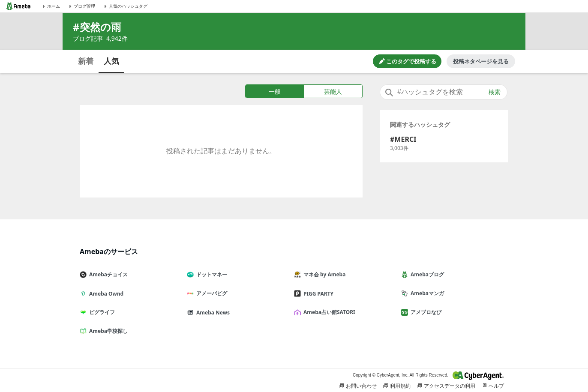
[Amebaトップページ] (18, 6)
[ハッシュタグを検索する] (444, 92)
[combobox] (444, 92)
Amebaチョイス (107, 274)
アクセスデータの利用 (446, 386)
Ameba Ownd (105, 294)
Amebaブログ (426, 274)
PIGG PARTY (317, 294)
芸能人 (333, 91)
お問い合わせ (358, 386)
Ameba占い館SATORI (328, 312)
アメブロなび (425, 312)
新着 (86, 61)
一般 (275, 91)
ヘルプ (493, 386)
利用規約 (397, 386)
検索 (495, 92)
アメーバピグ (210, 293)
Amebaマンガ (426, 293)
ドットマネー (210, 274)
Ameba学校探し (107, 331)
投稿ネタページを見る (481, 61)
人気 (111, 61)
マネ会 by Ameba (323, 274)
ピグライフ (101, 312)
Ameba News (212, 313)
